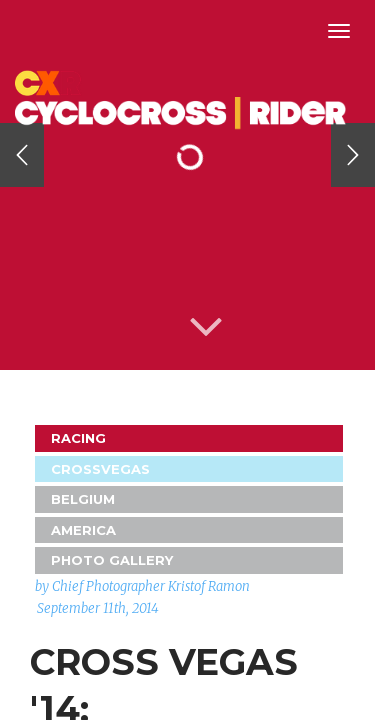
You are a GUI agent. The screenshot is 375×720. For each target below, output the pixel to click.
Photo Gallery (112, 560)
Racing (78, 438)
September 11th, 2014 (98, 608)
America (83, 530)
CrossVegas (100, 469)
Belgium (83, 499)
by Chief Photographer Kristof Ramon (142, 586)
